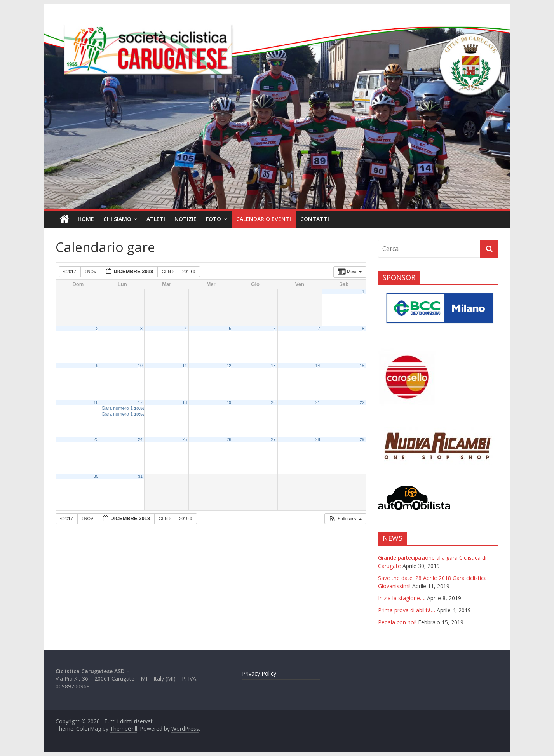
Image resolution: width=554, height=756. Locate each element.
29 (362, 439)
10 (140, 366)
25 (185, 439)
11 (185, 366)
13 (274, 366)
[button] (345, 519)
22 (362, 402)
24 (140, 439)
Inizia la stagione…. (402, 598)
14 (318, 366)
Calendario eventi (264, 219)
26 (229, 439)
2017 (70, 272)
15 (362, 366)
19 (229, 402)
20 (274, 402)
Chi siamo (117, 219)
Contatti (315, 219)
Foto (213, 219)
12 (229, 366)
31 (140, 476)
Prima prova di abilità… (407, 610)
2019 (189, 272)
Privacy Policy (259, 673)
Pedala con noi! (397, 622)
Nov (91, 272)
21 (318, 402)
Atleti (156, 219)
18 (185, 402)
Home (86, 219)
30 (96, 476)
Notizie (186, 219)
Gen (168, 272)
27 (274, 439)
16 (96, 402)
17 (140, 402)
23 (96, 439)
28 (318, 439)
